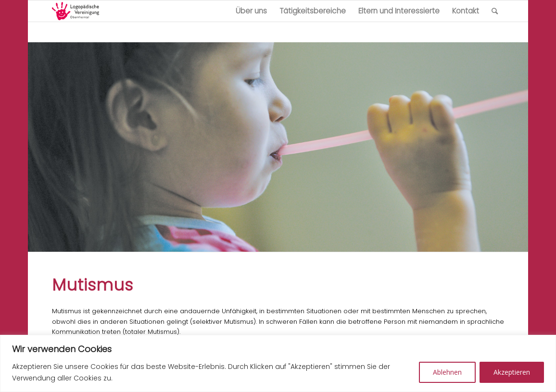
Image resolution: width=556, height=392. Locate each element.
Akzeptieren (512, 372)
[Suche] (495, 11)
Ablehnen (447, 372)
